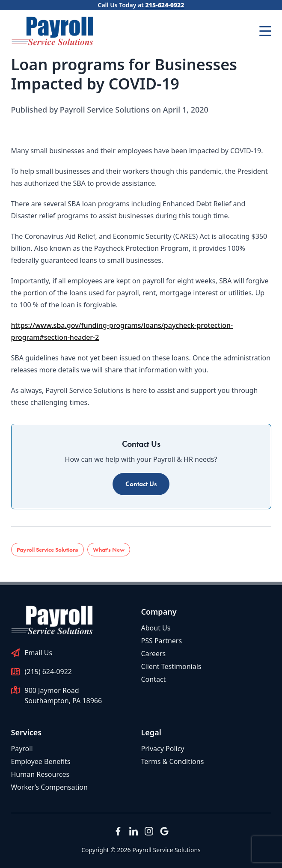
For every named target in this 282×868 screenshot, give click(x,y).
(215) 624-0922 (48, 672)
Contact (154, 679)
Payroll (22, 749)
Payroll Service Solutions (47, 550)
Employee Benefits (41, 761)
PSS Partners (162, 641)
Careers (154, 654)
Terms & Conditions (173, 761)
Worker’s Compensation (49, 787)
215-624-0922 (165, 5)
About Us (156, 628)
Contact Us (141, 484)
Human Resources (40, 774)
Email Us (39, 653)
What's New (109, 550)
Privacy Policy (163, 749)
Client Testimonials (171, 666)
